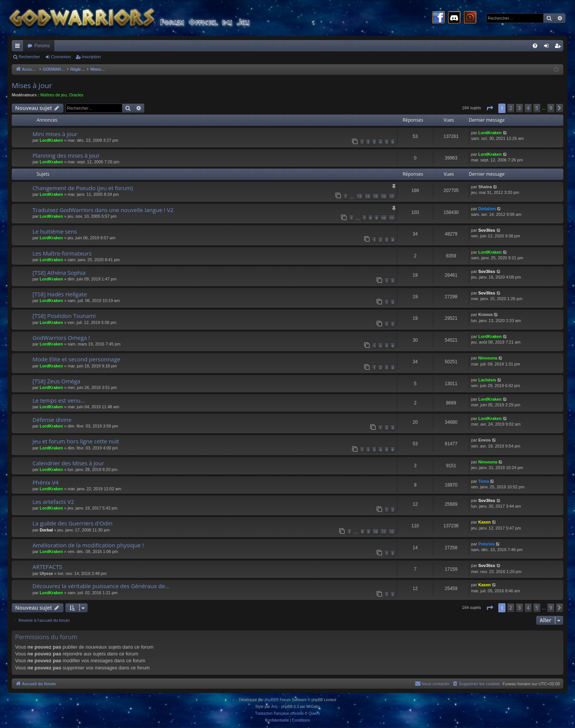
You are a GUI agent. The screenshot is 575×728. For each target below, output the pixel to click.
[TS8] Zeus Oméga (56, 381)
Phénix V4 (46, 482)
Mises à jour (32, 85)
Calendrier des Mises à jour (68, 463)
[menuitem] (535, 46)
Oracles (76, 95)
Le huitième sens (55, 231)
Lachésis (487, 380)
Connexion (61, 57)
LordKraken (51, 140)
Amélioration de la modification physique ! (88, 545)
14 (368, 196)
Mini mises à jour (55, 134)
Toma (484, 481)
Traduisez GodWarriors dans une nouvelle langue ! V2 (103, 210)
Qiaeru (314, 713)
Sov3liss (487, 230)
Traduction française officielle (279, 713)
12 (392, 532)
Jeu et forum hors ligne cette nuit (76, 441)
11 (392, 218)
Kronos (486, 314)
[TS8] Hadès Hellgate (60, 294)
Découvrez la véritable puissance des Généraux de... (101, 586)
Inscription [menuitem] (559, 47)
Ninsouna (488, 358)
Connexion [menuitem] (548, 47)
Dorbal (46, 530)
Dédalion (487, 209)
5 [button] (537, 108)
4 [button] (528, 108)
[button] (490, 108)
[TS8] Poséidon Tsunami (64, 316)
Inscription (91, 57)
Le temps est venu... (59, 400)
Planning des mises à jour (66, 155)
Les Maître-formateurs (62, 253)
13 (359, 196)
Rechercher (29, 57)
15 (376, 196)
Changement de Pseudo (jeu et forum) (83, 188)
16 (383, 196)
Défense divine (52, 420)
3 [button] (519, 108)
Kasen (485, 522)
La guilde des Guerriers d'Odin (73, 523)
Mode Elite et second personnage (77, 359)
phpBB (270, 700)
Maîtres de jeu (54, 95)
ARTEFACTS (47, 567)
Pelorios (486, 544)
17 (392, 196)
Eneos (485, 440)
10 (383, 218)
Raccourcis (19, 47)
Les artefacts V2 (53, 502)
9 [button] (551, 108)
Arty (275, 707)
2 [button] (511, 108)
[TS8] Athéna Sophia (59, 273)
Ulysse (46, 573)
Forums (42, 46)
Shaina (485, 187)
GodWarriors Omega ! (61, 338)
